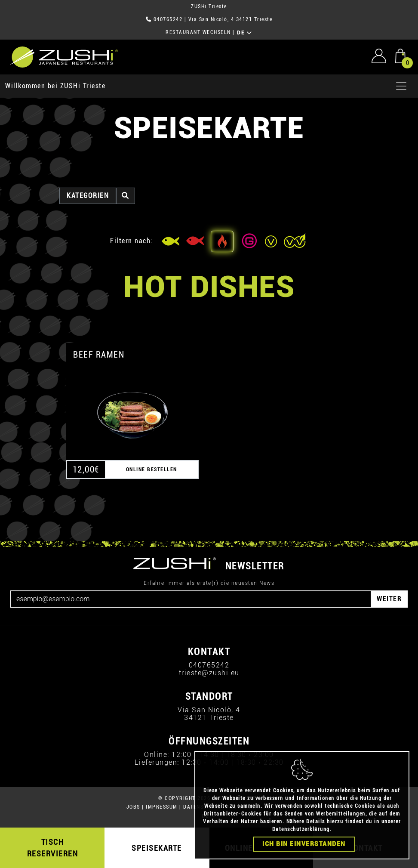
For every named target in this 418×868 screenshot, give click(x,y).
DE (244, 33)
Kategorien (88, 196)
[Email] (191, 599)
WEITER (389, 599)
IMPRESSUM (162, 807)
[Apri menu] (401, 86)
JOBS (133, 807)
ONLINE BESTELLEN (152, 470)
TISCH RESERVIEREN (53, 848)
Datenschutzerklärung (301, 829)
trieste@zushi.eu (209, 673)
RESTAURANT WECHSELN (198, 32)
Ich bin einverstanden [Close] (304, 844)
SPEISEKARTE (157, 848)
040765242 (168, 19)
